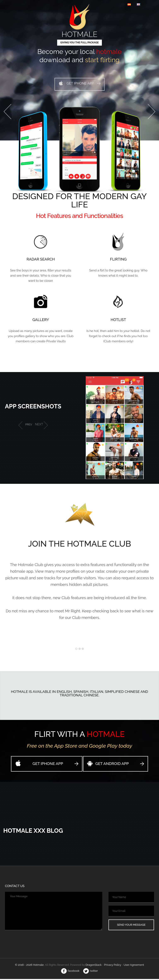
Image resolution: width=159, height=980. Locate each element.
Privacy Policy (113, 966)
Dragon (94, 966)
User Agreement (134, 966)
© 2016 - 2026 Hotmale (29, 966)
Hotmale (79, 32)
